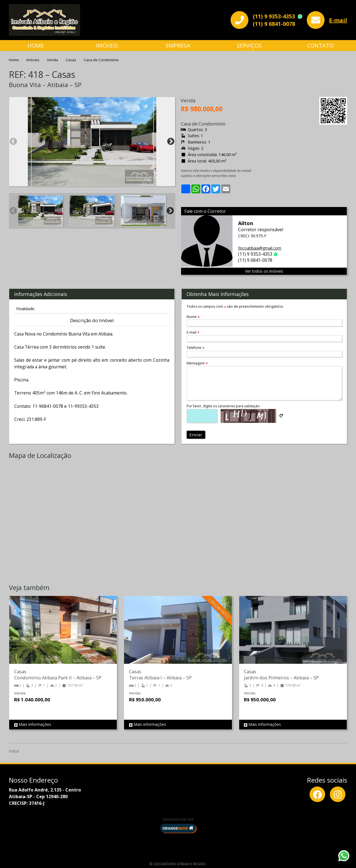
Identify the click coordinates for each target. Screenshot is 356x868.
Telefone (196, 348)
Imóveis (107, 45)
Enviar (196, 435)
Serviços (249, 45)
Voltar (14, 751)
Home (36, 45)
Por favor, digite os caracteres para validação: (223, 406)
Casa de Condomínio (101, 60)
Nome (193, 317)
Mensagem (197, 363)
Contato (320, 45)
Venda (53, 60)
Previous (13, 142)
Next (171, 142)
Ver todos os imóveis (264, 271)
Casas (71, 60)
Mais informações (33, 725)
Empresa (178, 45)
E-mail (338, 20)
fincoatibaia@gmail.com (260, 248)
